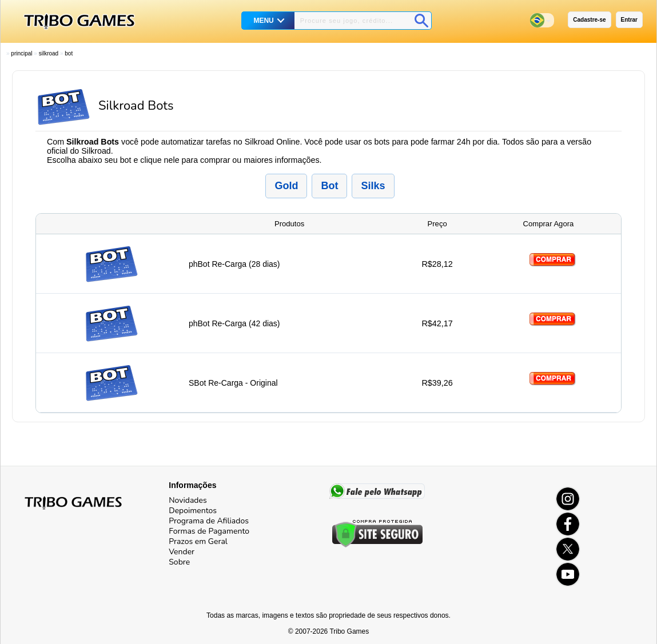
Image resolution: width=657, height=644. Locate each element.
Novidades (188, 500)
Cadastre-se (589, 20)
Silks (373, 186)
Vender (182, 552)
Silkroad (49, 53)
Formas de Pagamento (209, 531)
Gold (286, 186)
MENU (263, 21)
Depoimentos (193, 511)
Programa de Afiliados (209, 521)
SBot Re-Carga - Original (233, 383)
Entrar (629, 20)
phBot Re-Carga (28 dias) (234, 264)
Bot (69, 53)
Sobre (179, 562)
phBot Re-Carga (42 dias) (234, 323)
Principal (21, 53)
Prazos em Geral (198, 541)
